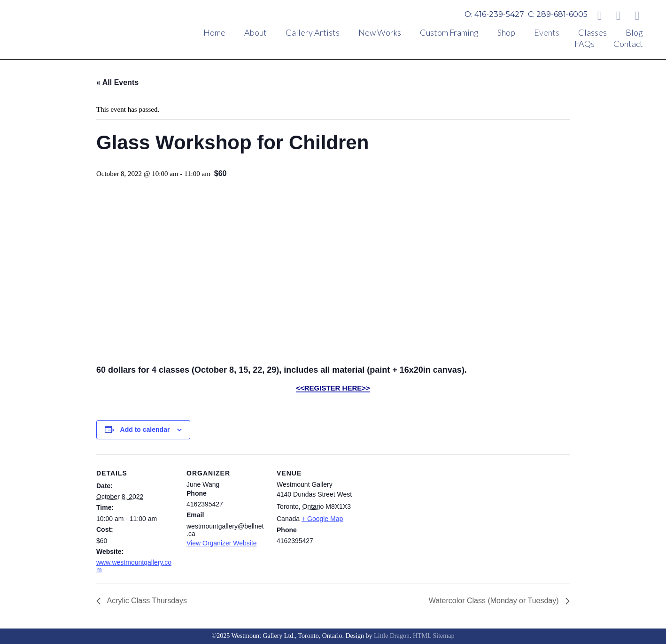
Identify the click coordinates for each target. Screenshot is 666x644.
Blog (634, 32)
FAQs (585, 44)
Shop (506, 32)
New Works (380, 32)
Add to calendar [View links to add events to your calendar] (145, 429)
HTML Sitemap (434, 636)
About (256, 32)
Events (547, 32)
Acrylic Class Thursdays (146, 601)
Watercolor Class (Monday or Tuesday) (495, 601)
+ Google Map (322, 519)
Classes (592, 32)
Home (214, 32)
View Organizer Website (222, 543)
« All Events (117, 82)
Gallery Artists (313, 32)
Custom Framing (449, 32)
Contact (628, 44)
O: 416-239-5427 (494, 14)
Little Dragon (392, 636)
